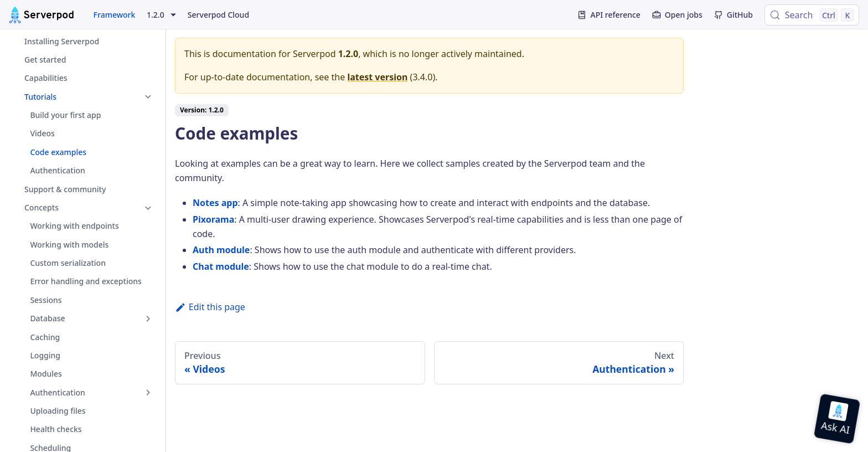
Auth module (221, 250)
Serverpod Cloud (218, 15)
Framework (115, 15)
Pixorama (213, 219)
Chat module (221, 266)
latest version (377, 77)
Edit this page (210, 307)
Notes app (215, 203)
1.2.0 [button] (156, 15)
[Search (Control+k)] (812, 15)
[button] (82, 97)
